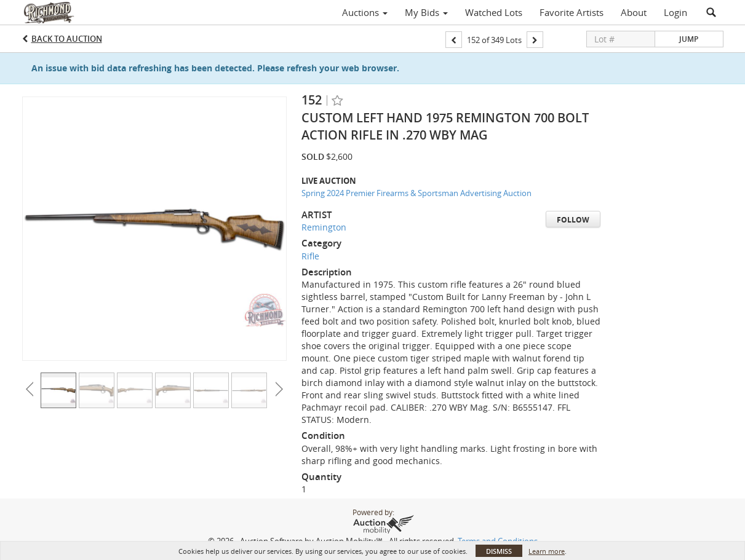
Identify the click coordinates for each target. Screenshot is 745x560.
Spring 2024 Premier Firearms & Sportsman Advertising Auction (416, 193)
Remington (324, 227)
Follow (573, 220)
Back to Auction (67, 39)
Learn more (547, 551)
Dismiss (499, 551)
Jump (689, 39)
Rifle (310, 256)
